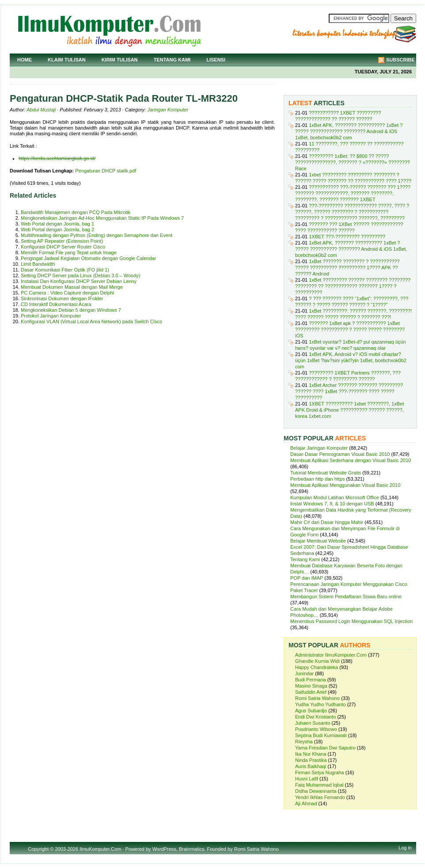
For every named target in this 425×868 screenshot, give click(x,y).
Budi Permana (311, 680)
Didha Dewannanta (316, 791)
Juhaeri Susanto (313, 723)
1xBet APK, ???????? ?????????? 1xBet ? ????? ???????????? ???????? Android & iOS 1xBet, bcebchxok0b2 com (349, 131)
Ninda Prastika (311, 760)
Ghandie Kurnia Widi (317, 661)
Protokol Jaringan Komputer (51, 316)
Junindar (304, 673)
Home (25, 60)
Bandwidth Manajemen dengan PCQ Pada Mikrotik (76, 212)
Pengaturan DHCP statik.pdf (106, 171)
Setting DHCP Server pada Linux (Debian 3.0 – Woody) (80, 275)
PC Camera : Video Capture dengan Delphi (67, 293)
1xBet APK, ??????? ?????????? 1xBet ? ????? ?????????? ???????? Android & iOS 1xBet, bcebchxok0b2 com (351, 249)
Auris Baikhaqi (311, 766)
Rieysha (304, 742)
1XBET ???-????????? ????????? (347, 237)
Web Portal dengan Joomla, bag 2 (57, 229)
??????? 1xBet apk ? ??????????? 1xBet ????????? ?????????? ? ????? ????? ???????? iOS (350, 329)
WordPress (164, 849)
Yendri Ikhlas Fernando (320, 797)
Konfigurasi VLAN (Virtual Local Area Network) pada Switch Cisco (91, 321)
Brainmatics (192, 849)
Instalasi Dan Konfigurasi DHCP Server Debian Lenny (79, 281)
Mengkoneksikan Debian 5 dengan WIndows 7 (71, 310)
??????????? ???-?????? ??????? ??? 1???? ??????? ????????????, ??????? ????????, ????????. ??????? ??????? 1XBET (353, 193)
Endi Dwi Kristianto (315, 717)
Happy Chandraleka (317, 667)
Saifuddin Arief (311, 692)
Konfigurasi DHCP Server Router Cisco (63, 247)
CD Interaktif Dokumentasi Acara (56, 304)
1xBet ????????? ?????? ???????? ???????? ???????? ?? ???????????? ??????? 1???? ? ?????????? (353, 286)
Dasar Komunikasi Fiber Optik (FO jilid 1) (65, 270)
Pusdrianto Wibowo (316, 729)
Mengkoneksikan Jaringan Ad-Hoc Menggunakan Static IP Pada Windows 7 (102, 218)
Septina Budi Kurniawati (321, 735)
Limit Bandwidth (38, 264)
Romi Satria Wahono (317, 698)
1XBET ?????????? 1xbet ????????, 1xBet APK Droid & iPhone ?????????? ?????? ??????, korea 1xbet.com (349, 410)
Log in (405, 848)
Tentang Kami (172, 60)
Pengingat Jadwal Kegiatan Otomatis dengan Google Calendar (88, 258)
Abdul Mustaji (41, 110)
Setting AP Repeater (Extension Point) (62, 241)
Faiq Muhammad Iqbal (319, 785)
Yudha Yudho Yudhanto (321, 704)
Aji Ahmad (306, 803)
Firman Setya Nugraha (320, 772)
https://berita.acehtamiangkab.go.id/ (57, 158)
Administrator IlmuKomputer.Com (331, 655)
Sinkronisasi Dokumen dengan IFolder (62, 298)
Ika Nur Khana (311, 754)
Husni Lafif (307, 779)
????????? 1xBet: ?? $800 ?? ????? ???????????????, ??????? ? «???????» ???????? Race (353, 162)
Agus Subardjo (311, 711)
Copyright (38, 849)
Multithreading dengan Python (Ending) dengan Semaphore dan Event (97, 235)
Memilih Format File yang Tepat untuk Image (69, 252)
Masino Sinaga (311, 686)
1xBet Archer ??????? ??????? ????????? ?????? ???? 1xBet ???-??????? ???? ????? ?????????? (349, 391)
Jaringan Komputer (168, 110)
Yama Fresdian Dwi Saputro (325, 748)
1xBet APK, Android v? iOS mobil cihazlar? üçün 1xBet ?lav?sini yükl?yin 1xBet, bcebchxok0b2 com (351, 360)
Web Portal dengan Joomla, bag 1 (57, 224)
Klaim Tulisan (67, 60)
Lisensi (216, 60)
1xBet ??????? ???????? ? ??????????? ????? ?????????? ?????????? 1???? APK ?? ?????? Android (347, 268)
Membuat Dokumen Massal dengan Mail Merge (72, 287)
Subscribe (400, 60)
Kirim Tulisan (120, 60)
